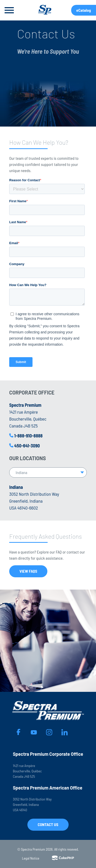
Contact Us (48, 824)
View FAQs (28, 571)
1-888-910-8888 (29, 436)
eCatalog (84, 10)
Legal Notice (31, 858)
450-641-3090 (27, 446)
